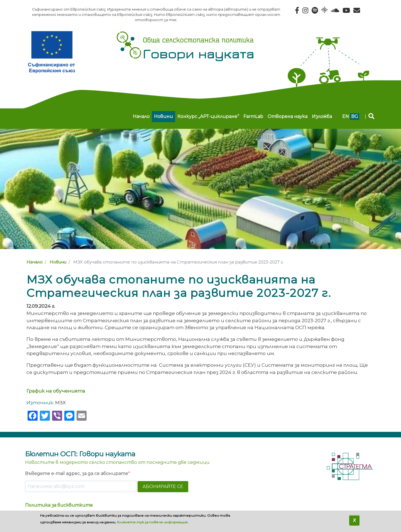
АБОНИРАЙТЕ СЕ (163, 487)
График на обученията (56, 391)
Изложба (322, 116)
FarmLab (253, 116)
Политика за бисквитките (59, 505)
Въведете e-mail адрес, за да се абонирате (77, 473)
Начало (141, 116)
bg (355, 116)
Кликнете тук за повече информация (152, 522)
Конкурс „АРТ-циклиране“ (208, 116)
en (346, 116)
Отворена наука (288, 116)
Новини (163, 116)
